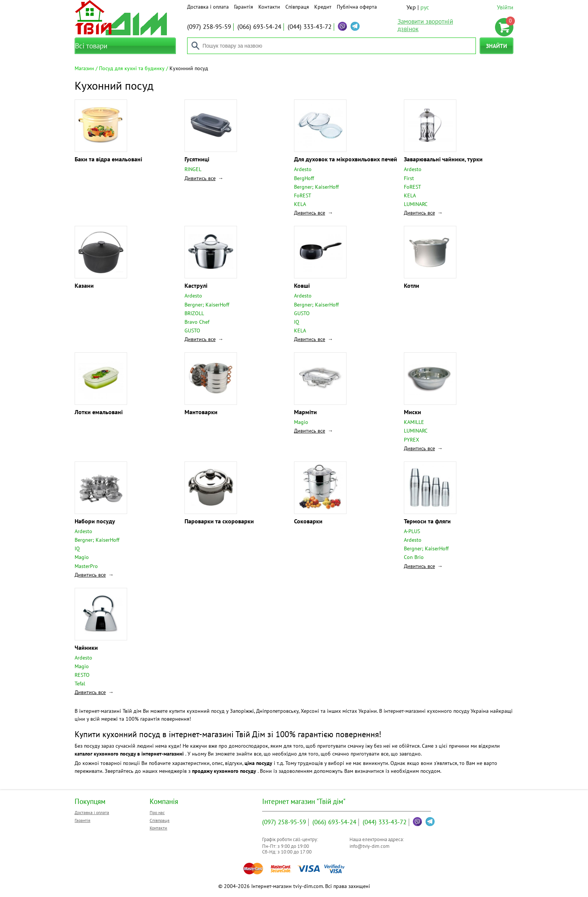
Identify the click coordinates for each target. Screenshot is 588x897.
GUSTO (192, 331)
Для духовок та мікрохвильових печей (346, 159)
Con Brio (414, 557)
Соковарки (308, 521)
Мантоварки (201, 412)
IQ (297, 322)
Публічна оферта (357, 7)
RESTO (82, 675)
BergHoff (304, 178)
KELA (300, 204)
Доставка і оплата (208, 7)
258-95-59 (209, 27)
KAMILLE (414, 422)
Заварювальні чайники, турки (443, 159)
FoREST (303, 195)
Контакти (269, 7)
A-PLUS (412, 531)
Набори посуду (95, 521)
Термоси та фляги (427, 521)
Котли (412, 285)
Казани (84, 285)
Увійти (505, 7)
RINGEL (193, 169)
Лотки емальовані (99, 412)
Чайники (86, 648)
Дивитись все (200, 178)
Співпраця (297, 7)
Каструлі (196, 285)
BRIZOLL (194, 313)
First (409, 178)
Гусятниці (197, 159)
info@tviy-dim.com (370, 846)
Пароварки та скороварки (219, 521)
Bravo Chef (197, 322)
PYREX (412, 440)
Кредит (323, 7)
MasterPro (86, 566)
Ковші (302, 285)
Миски (412, 412)
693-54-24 (259, 27)
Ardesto (303, 169)
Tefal (80, 684)
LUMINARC (416, 204)
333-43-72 (310, 27)
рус (425, 7)
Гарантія (244, 7)
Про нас (157, 812)
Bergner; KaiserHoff (316, 187)
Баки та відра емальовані (108, 159)
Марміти (305, 412)
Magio (301, 422)
